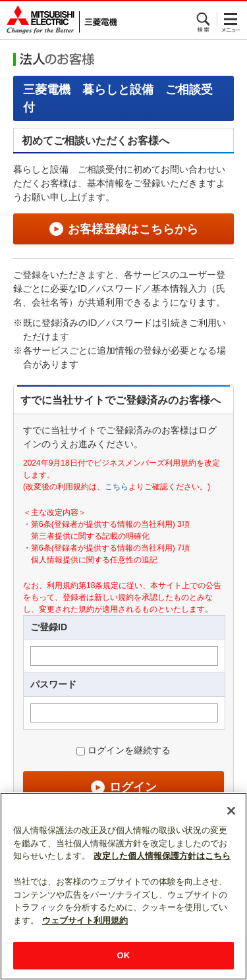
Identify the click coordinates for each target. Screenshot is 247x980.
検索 (204, 19)
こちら (117, 487)
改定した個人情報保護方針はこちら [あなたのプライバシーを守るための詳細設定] (162, 856)
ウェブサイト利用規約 (85, 920)
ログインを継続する (129, 750)
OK (124, 955)
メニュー (231, 19)
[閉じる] (231, 811)
